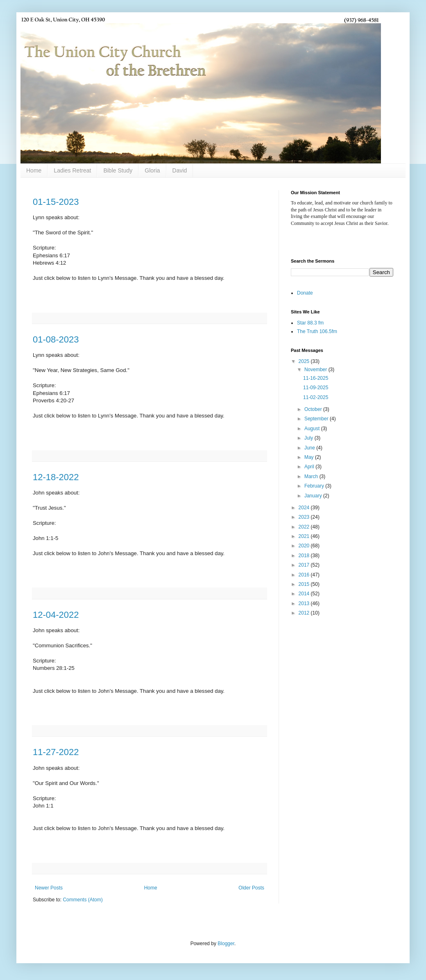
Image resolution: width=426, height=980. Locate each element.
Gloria (152, 170)
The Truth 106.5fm (317, 331)
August (313, 429)
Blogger (226, 944)
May (310, 457)
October (314, 409)
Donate (305, 293)
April (310, 467)
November (316, 370)
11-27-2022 (56, 752)
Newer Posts (49, 888)
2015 (305, 584)
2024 (305, 508)
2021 (305, 536)
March (312, 476)
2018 (305, 556)
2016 (305, 575)
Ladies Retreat (72, 170)
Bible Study (118, 170)
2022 (305, 527)
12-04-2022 (56, 615)
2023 (305, 517)
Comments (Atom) (83, 900)
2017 (305, 565)
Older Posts (251, 888)
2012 (305, 613)
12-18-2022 (56, 477)
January (314, 496)
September (317, 419)
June (310, 448)
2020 (305, 546)
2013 (305, 603)
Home (34, 170)
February (315, 486)
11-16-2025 (316, 378)
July (309, 438)
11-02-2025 (316, 397)
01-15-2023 (56, 202)
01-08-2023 (56, 339)
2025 (305, 361)
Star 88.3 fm (310, 323)
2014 (305, 594)
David (180, 170)
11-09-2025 (316, 388)
